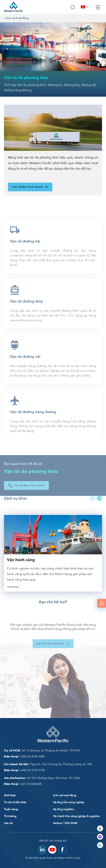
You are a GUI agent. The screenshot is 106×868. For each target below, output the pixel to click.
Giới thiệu (10, 795)
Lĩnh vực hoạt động (16, 18)
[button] (85, 7)
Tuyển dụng (11, 809)
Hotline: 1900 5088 (65, 823)
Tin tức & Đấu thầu (15, 802)
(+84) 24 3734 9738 (24, 770)
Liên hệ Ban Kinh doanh (30, 187)
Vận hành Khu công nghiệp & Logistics (76, 816)
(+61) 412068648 (23, 784)
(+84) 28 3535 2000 (24, 757)
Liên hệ (8, 823)
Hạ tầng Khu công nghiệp (69, 802)
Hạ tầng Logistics (63, 809)
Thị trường (10, 816)
